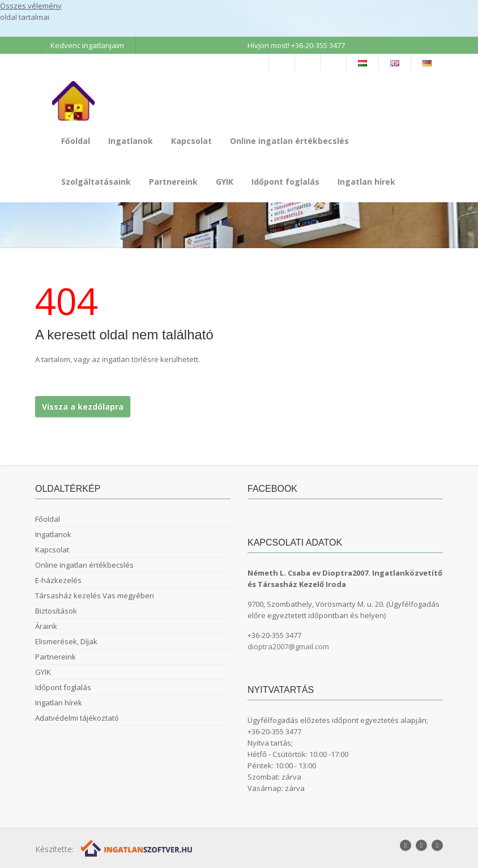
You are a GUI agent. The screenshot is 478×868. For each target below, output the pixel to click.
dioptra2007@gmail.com (288, 646)
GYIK (225, 182)
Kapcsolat (191, 141)
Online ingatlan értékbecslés (289, 141)
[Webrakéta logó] (137, 848)
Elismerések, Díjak (66, 641)
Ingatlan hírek (366, 182)
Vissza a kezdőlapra (83, 407)
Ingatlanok (131, 141)
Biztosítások (56, 611)
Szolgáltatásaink (96, 182)
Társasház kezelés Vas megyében (95, 595)
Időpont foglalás (285, 182)
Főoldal (76, 141)
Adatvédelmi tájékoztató (77, 718)
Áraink (46, 626)
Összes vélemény (31, 6)
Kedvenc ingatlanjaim (85, 45)
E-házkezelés (58, 580)
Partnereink (173, 182)
